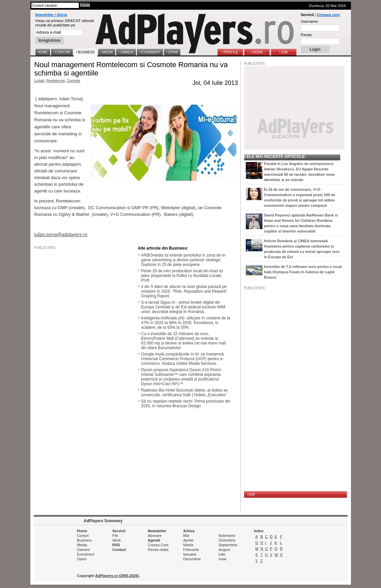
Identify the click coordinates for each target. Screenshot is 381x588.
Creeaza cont (328, 15)
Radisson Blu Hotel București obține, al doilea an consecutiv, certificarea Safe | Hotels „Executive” (185, 393)
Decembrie (192, 559)
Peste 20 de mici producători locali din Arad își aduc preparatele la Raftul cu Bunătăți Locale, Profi (182, 276)
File (116, 536)
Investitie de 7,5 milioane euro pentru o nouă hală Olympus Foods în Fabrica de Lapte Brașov (303, 272)
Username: (310, 21)
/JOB (251, 495)
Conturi (83, 536)
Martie (188, 545)
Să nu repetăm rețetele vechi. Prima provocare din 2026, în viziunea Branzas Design (186, 404)
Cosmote (73, 81)
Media (82, 545)
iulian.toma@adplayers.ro (61, 235)
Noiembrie (227, 536)
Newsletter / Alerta (51, 15)
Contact (119, 550)
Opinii (82, 559)
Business (85, 540)
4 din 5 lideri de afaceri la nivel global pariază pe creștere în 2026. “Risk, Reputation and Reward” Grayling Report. (184, 291)
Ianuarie (190, 554)
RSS (116, 545)
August (224, 550)
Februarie (191, 550)
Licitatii (40, 81)
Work (117, 540)
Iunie (223, 559)
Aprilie (188, 540)
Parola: (307, 35)
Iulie (222, 554)
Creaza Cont (158, 545)
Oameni (84, 550)
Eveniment (86, 554)
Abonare (155, 536)
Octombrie (227, 540)
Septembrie (228, 545)
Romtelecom (56, 81)
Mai (186, 536)
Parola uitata (158, 550)
